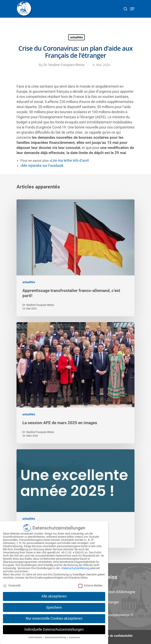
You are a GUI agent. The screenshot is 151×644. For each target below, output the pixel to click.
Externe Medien (91, 584)
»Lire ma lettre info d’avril (69, 161)
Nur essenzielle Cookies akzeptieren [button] (54, 617)
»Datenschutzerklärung (75, 567)
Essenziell (12, 584)
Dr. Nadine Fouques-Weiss (64, 65)
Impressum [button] (74, 636)
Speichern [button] (54, 606)
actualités (76, 37)
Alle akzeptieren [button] (54, 595)
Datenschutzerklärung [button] (56, 636)
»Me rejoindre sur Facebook (42, 166)
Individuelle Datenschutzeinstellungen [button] (54, 628)
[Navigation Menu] (132, 9)
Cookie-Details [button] (35, 636)
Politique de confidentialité (115, 636)
